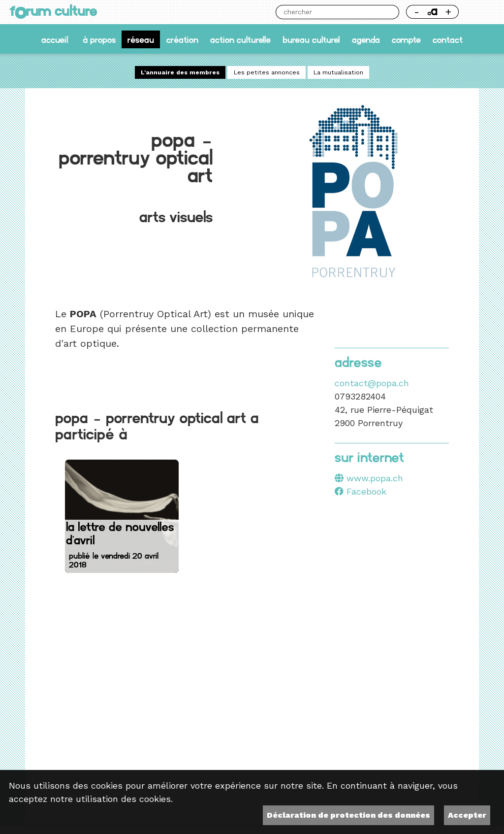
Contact (448, 39)
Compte (406, 39)
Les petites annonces (267, 72)
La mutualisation (338, 72)
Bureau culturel (311, 39)
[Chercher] (330, 12)
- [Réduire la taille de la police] (417, 12)
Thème (480, 12)
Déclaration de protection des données (348, 815)
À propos (99, 39)
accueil (55, 39)
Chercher (392, 12)
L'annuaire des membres (180, 72)
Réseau (141, 39)
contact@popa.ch (372, 383)
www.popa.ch (375, 478)
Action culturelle (240, 39)
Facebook (361, 491)
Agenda (366, 39)
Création (182, 39)
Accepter (467, 815)
